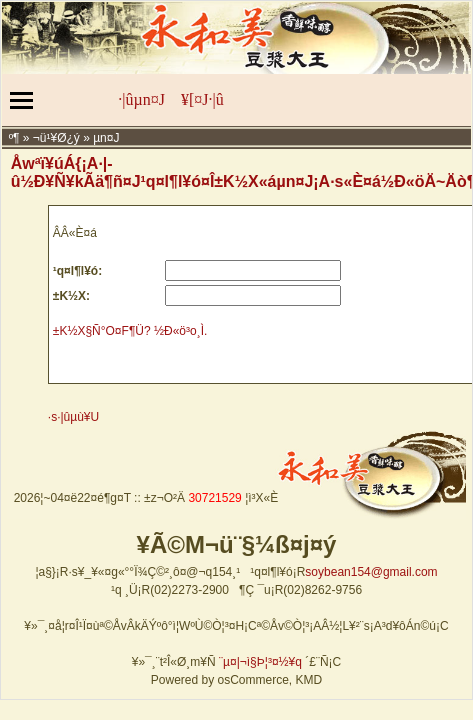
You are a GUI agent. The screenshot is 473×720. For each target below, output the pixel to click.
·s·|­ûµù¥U (73, 417)
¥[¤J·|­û (202, 99)
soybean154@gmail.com (371, 572)
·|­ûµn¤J (141, 99)
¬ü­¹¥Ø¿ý (56, 138)
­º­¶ (14, 138)
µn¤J (106, 138)
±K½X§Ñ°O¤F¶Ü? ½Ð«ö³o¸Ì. (130, 331)
